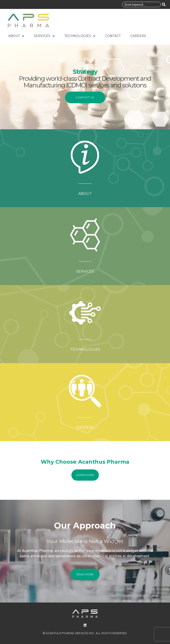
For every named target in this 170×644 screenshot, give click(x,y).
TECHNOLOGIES (85, 349)
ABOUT (85, 194)
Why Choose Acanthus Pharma (85, 462)
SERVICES (85, 271)
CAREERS (85, 427)
